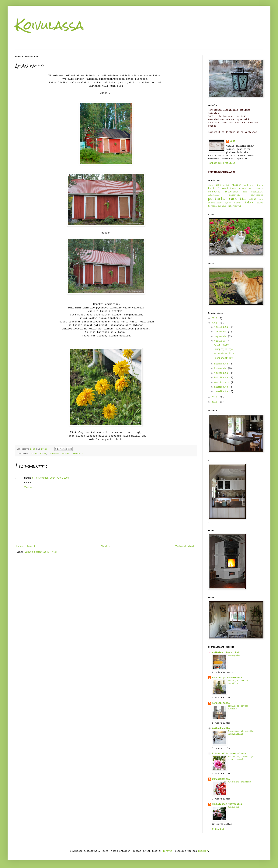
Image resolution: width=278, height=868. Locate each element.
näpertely (235, 195)
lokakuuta (221, 332)
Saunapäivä (234, 655)
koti (251, 189)
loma (245, 192)
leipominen (232, 192)
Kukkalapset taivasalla (227, 804)
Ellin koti (219, 830)
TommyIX (168, 851)
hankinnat (249, 185)
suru (261, 199)
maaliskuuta (222, 382)
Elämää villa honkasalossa (229, 754)
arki (218, 185)
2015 (215, 318)
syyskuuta (221, 336)
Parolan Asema (221, 703)
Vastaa (28, 487)
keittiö (214, 188)
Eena (233, 141)
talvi (260, 203)
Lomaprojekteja (223, 349)
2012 (215, 402)
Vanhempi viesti (186, 546)
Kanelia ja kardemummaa (227, 678)
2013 (215, 397)
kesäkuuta (221, 368)
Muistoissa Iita (224, 354)
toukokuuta (222, 373)
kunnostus (54, 454)
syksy (228, 203)
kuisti (259, 189)
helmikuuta (222, 387)
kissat (243, 189)
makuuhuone (214, 195)
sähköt (238, 203)
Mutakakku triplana (239, 782)
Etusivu (105, 546)
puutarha (217, 199)
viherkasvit (234, 206)
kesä (225, 188)
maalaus (66, 454)
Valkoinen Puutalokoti (226, 653)
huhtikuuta (222, 378)
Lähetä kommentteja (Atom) (42, 552)
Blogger (203, 851)
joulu (260, 185)
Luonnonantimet (223, 358)
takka (249, 203)
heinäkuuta (222, 364)
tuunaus (222, 206)
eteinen (236, 185)
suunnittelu (215, 203)
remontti (78, 454)
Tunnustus (234, 807)
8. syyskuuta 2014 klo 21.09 (50, 478)
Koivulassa (49, 25)
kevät (234, 189)
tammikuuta (222, 392)
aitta (34, 454)
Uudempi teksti (26, 546)
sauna (253, 199)
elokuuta (220, 341)
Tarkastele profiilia (222, 163)
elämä (43, 454)
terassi (212, 206)
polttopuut (257, 195)
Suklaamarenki (221, 779)
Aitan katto (221, 345)
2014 (215, 323)
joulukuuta (222, 327)
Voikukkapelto (221, 728)
